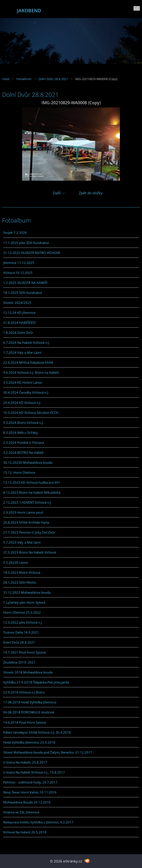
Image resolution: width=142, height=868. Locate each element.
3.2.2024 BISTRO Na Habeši (23, 452)
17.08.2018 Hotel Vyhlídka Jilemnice (30, 702)
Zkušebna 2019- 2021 (19, 662)
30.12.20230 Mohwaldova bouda (28, 462)
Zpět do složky (91, 193)
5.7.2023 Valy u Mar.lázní (22, 542)
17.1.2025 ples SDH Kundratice (26, 243)
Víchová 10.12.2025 (18, 273)
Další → (59, 193)
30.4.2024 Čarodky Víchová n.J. (26, 392)
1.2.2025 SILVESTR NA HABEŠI (25, 283)
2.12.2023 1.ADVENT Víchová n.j (27, 502)
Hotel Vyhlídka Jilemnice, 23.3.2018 (29, 742)
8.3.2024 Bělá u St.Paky (21, 433)
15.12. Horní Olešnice (19, 472)
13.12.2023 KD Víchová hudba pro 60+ (32, 482)
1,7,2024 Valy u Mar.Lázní (22, 352)
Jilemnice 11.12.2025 (19, 263)
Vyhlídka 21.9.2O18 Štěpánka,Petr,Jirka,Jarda (36, 682)
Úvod (6, 79)
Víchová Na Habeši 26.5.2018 (25, 832)
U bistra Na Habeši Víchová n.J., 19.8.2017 (34, 772)
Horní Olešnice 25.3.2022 (22, 612)
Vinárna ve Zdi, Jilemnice (21, 812)
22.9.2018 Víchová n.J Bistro (24, 692)
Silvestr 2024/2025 (17, 303)
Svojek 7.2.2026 (15, 232)
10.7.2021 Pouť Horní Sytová (24, 652)
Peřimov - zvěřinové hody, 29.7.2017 (30, 782)
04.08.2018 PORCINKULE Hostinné (29, 712)
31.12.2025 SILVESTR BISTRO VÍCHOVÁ (32, 253)
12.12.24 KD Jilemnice (19, 313)
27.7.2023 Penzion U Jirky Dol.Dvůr (29, 532)
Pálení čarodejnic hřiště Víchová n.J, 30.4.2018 (37, 732)
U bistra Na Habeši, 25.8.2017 (25, 762)
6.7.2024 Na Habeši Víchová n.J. (26, 342)
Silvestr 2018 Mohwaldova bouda (28, 672)
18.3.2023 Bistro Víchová (22, 572)
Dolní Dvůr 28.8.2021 (53, 79)
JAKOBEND (29, 11)
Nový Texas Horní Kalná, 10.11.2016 (30, 792)
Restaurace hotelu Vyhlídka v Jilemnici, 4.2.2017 (38, 822)
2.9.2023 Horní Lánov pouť (23, 512)
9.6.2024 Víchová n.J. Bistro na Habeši (31, 372)
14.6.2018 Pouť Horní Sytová (24, 722)
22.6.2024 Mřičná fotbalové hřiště (28, 362)
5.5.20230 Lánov (16, 562)
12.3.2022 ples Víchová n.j (23, 622)
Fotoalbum (24, 79)
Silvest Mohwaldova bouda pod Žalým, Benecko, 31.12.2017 (48, 752)
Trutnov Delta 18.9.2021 (21, 632)
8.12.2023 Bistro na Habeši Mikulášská (32, 492)
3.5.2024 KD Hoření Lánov (23, 382)
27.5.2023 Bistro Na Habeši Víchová (30, 552)
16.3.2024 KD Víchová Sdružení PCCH (31, 413)
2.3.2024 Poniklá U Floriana (24, 442)
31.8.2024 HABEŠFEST (20, 323)
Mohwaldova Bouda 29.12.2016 (27, 802)
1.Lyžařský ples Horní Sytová (24, 602)
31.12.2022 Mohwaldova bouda (27, 592)
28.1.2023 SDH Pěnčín (20, 582)
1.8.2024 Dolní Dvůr (18, 333)
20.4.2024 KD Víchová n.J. (22, 403)
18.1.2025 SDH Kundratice (23, 293)
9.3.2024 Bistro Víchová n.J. (23, 423)
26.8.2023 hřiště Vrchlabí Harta (26, 522)
